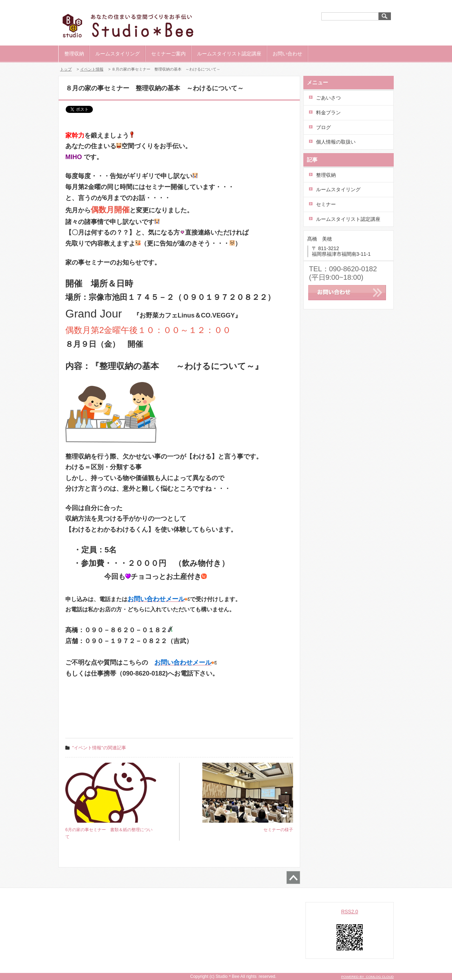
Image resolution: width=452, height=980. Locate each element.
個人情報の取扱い (336, 142)
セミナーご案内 (168, 54)
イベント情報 (92, 69)
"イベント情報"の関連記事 (99, 748)
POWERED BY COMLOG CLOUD (367, 977)
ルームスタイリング (118, 54)
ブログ (323, 127)
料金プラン (328, 113)
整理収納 (74, 54)
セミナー (326, 204)
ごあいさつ (328, 98)
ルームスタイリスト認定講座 (229, 54)
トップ (66, 69)
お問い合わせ (287, 54)
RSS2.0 (350, 912)
